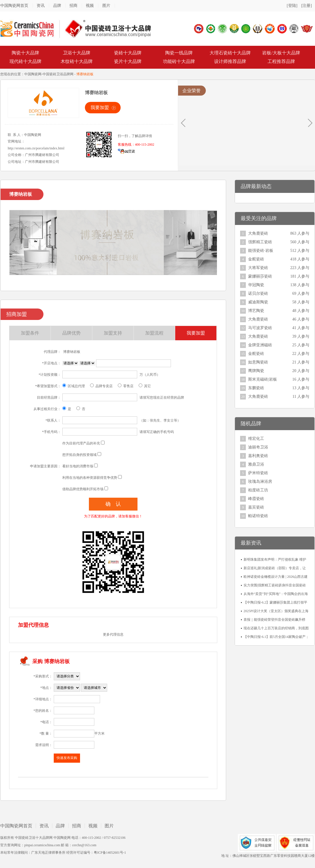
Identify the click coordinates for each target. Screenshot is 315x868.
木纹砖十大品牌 (77, 61)
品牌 (57, 6)
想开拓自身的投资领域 (79, 455)
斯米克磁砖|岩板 (263, 379)
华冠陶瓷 (256, 285)
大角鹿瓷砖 (258, 233)
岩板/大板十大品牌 (281, 53)
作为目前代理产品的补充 (81, 443)
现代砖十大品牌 (25, 61)
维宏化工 (256, 439)
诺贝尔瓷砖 (258, 293)
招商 (73, 6)
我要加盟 (100, 107)
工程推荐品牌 (281, 61)
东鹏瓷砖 (256, 388)
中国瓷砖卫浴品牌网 (58, 74)
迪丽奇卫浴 (258, 447)
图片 (106, 6)
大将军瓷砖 (258, 268)
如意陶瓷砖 (258, 362)
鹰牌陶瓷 (256, 371)
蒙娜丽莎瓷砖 (260, 276)
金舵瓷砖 (256, 259)
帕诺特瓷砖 (258, 516)
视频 (90, 6)
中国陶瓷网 (33, 74)
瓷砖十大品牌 (128, 53)
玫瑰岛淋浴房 (260, 482)
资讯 (41, 6)
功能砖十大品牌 (179, 61)
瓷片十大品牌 (128, 61)
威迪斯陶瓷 (258, 302)
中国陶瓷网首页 (14, 6)
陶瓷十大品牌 (25, 53)
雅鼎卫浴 (256, 464)
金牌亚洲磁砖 (260, 345)
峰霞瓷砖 (256, 499)
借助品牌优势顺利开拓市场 (83, 489)
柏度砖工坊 (258, 490)
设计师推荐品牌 (230, 61)
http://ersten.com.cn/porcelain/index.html (36, 148)
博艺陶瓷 (256, 311)
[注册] (307, 6)
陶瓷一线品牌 (179, 53)
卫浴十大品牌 (77, 53)
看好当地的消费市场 (78, 466)
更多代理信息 (113, 634)
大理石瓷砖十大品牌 (230, 53)
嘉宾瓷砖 (256, 507)
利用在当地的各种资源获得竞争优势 (90, 478)
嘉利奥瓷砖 (258, 456)
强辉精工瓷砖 (260, 242)
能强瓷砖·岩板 (261, 251)
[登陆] (292, 6)
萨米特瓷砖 (258, 473)
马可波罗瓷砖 (260, 328)
